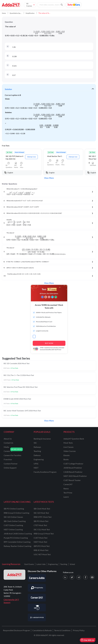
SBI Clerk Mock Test (42, 509)
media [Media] (6, 447)
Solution (8, 89)
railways (37, 447)
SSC (35, 443)
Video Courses (70, 451)
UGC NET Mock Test (42, 554)
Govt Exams (29, 564)
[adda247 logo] (14, 575)
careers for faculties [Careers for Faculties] (12, 455)
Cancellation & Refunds (42, 630)
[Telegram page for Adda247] (79, 577)
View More (49, 178)
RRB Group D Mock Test (44, 534)
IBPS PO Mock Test (42, 546)
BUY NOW (49, 343)
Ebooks (67, 455)
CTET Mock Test (40, 525)
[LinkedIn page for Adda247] (65, 577)
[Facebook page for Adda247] (85, 577)
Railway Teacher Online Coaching (17, 546)
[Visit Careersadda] (37, 578)
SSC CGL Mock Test (42, 529)
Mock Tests (68, 443)
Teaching (64, 564)
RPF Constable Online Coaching (17, 542)
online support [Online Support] (10, 468)
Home (4, 13)
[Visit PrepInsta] (37, 588)
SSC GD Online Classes (13, 517)
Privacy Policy (79, 630)
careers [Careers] (7, 451)
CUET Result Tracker (72, 480)
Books (66, 459)
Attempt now (31, 157)
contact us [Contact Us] (8, 443)
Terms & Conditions (62, 630)
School (72, 564)
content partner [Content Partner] (11, 464)
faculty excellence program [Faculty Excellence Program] (45, 472)
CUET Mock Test (41, 538)
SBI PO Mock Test (41, 521)
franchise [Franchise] (8, 459)
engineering (39, 459)
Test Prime (68, 493)
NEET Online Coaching (13, 529)
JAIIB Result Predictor (73, 468)
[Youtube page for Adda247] (92, 577)
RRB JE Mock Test (41, 550)
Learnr (66, 497)
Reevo (66, 489)
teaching (37, 451)
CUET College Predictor (73, 464)
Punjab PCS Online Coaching (16, 538)
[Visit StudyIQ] (37, 608)
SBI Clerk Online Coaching (15, 521)
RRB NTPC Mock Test (43, 517)
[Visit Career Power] (37, 617)
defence (37, 455)
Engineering (53, 564)
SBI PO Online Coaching (14, 509)
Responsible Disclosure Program (16, 630)
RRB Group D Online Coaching (16, 513)
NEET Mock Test (40, 542)
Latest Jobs (41, 564)
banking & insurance (42, 439)
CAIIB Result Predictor (73, 472)
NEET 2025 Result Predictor (75, 476)
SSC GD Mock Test (41, 513)
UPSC (36, 464)
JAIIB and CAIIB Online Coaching (18, 534)
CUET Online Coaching (13, 525)
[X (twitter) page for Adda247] (72, 577)
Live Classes (68, 447)
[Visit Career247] (37, 598)
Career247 (68, 484)
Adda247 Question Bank (74, 439)
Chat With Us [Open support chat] (87, 640)
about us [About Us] (8, 439)
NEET (36, 468)
